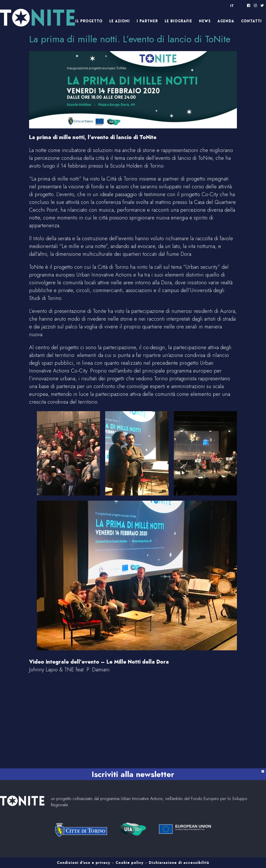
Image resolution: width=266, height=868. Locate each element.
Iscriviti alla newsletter (133, 774)
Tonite (45, 19)
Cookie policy (129, 863)
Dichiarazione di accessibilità (179, 863)
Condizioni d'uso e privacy (84, 863)
